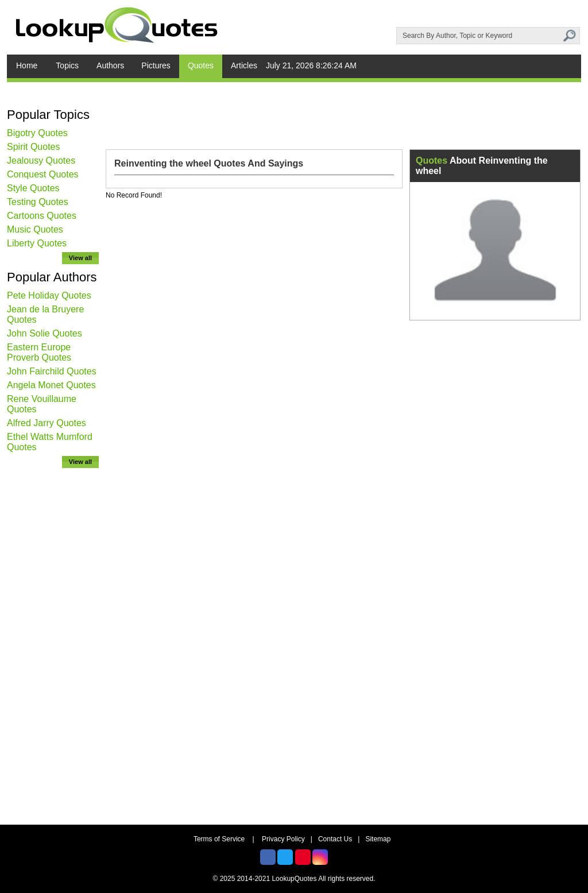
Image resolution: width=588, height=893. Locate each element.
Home (27, 65)
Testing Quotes (38, 202)
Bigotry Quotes (37, 133)
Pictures (156, 65)
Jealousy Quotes (41, 161)
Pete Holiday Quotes (49, 295)
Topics (67, 65)
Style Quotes (33, 188)
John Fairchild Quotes (52, 371)
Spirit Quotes (33, 147)
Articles (244, 65)
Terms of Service (219, 839)
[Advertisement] (53, 646)
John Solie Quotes (45, 333)
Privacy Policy (283, 839)
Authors (110, 65)
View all (80, 258)
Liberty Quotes (37, 243)
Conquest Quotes (43, 174)
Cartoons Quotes (42, 216)
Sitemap (378, 839)
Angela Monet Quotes (51, 385)
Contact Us (335, 839)
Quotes (201, 65)
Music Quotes (35, 229)
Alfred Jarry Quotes (47, 423)
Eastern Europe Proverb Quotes (39, 352)
